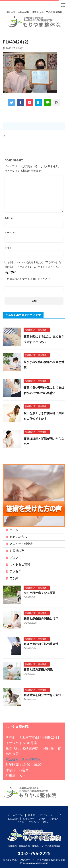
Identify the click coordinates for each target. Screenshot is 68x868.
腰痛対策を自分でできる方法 (42, 695)
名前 (9, 218)
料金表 (32, 815)
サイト (8, 247)
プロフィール (46, 815)
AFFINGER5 (42, 863)
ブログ (14, 558)
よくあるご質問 (20, 564)
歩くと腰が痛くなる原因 (40, 593)
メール (10, 233)
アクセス (15, 571)
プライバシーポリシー (40, 822)
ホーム (14, 530)
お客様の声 (17, 551)
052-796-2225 (34, 853)
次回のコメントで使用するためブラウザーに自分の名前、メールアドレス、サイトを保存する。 (33, 265)
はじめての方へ (16, 815)
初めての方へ (18, 537)
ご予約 (14, 578)
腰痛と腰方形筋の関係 (38, 670)
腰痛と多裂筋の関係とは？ (41, 618)
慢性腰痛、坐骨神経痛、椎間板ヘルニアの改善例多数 (34, 846)
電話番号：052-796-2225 (24, 759)
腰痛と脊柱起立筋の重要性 (41, 644)
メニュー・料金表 (21, 544)
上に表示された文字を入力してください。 (29, 279)
